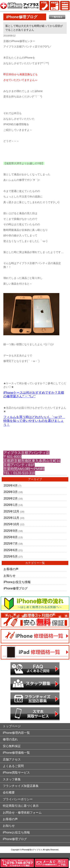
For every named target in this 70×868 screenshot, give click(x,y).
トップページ (12, 726)
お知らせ (10, 576)
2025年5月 (11, 556)
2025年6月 (11, 550)
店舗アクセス (12, 759)
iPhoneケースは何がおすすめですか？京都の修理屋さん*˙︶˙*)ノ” (34, 395)
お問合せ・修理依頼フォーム (22, 813)
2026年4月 (11, 486)
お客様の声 (11, 569)
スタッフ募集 (12, 779)
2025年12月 (11, 511)
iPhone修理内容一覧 (16, 733)
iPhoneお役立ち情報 (17, 582)
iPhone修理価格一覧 (16, 753)
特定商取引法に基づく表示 (21, 806)
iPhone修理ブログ (16, 588)
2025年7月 (11, 544)
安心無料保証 (12, 746)
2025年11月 (11, 518)
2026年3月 (11, 492)
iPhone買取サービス (16, 773)
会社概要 (9, 792)
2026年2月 (11, 498)
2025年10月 (11, 524)
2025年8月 (11, 537)
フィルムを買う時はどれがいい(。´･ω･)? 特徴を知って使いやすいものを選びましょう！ (34, 421)
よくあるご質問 (13, 766)
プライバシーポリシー (18, 799)
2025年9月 (11, 531)
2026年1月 (11, 505)
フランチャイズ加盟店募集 (21, 786)
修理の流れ (10, 739)
